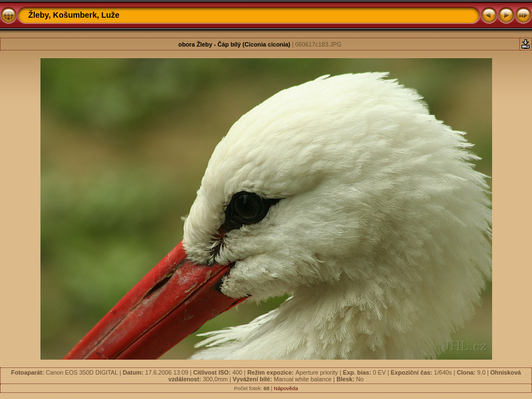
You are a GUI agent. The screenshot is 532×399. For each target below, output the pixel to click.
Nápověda (286, 388)
